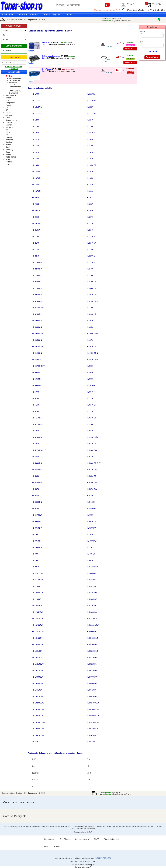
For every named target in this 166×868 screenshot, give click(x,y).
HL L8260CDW (93, 709)
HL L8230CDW (38, 703)
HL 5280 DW (92, 450)
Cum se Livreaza (82, 839)
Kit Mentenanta (15, 87)
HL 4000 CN (37, 321)
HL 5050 (90, 379)
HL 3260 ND (92, 314)
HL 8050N (36, 567)
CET (7, 100)
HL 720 (90, 547)
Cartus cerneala (15, 80)
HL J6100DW (37, 580)
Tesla (8, 159)
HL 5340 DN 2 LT (94, 463)
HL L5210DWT (38, 664)
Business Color (12, 95)
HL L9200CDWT (39, 722)
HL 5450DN (91, 508)
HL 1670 (90, 172)
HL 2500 (90, 275)
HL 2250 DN (37, 262)
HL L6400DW (37, 683)
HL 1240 (90, 120)
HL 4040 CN (37, 327)
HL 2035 (35, 204)
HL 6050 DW (37, 528)
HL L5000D (91, 632)
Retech (8, 145)
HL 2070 (90, 217)
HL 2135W (36, 230)
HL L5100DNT (92, 638)
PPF (89, 780)
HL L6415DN (92, 690)
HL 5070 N (91, 392)
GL (33, 766)
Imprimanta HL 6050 (36, 20)
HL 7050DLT (92, 541)
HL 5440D (91, 502)
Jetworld (9, 115)
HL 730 (35, 554)
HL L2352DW (92, 593)
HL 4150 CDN (92, 353)
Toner (11, 89)
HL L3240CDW (93, 625)
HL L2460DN (92, 612)
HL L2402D (91, 606)
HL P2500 (36, 742)
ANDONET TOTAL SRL (103, 858)
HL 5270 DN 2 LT (39, 450)
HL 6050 (90, 515)
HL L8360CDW (93, 716)
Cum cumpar (49, 839)
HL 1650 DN (92, 165)
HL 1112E (36, 100)
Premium (9, 140)
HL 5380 (35, 496)
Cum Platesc (65, 839)
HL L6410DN (37, 690)
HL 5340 (35, 457)
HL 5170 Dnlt (37, 424)
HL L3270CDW (38, 632)
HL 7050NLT (37, 547)
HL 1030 (35, 94)
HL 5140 (35, 405)
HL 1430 (90, 139)
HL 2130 (90, 223)
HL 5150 (35, 411)
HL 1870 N (36, 191)
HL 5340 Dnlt (37, 470)
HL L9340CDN (38, 729)
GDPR (97, 839)
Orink (8, 132)
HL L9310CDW (93, 722)
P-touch (35, 780)
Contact (69, 15)
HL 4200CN (37, 360)
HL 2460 (90, 269)
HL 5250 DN (37, 437)
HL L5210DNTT (38, 657)
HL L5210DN (37, 651)
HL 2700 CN (92, 282)
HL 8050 (90, 560)
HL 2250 (35, 256)
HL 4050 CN (37, 340)
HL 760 (35, 560)
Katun (8, 118)
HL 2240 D (91, 249)
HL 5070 (35, 392)
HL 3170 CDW (38, 308)
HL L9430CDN (93, 729)
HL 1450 (90, 146)
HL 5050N (91, 385)
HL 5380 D (91, 496)
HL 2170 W (91, 243)
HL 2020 (90, 191)
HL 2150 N (91, 236)
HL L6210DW (37, 670)
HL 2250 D (91, 256)
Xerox (8, 164)
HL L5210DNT (92, 651)
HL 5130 (90, 398)
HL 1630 (35, 159)
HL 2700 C (36, 282)
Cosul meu (157, 4)
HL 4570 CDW (92, 360)
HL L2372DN (37, 606)
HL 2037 (90, 204)
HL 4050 (90, 327)
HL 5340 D (91, 457)
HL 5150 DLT (37, 418)
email (142, 32)
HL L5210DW (92, 657)
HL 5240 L (91, 431)
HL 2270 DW (37, 269)
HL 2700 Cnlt (37, 288)
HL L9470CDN (38, 735)
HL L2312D (91, 586)
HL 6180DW (92, 528)
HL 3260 (90, 308)
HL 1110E (91, 94)
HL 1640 (90, 159)
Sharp (8, 152)
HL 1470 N (91, 152)
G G (7, 108)
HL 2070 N (36, 223)
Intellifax (35, 773)
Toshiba (9, 162)
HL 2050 (35, 217)
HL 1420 (35, 139)
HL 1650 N (36, 172)
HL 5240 (35, 431)
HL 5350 (35, 476)
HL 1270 (35, 133)
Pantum (9, 137)
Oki (7, 130)
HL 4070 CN (92, 347)
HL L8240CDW (93, 703)
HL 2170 (35, 243)
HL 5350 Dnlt (92, 483)
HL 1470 (35, 152)
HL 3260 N (36, 314)
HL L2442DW (37, 612)
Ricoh (8, 147)
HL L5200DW (37, 645)
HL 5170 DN (92, 418)
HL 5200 (90, 424)
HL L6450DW (92, 696)
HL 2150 (35, 236)
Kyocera (9, 122)
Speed (8, 154)
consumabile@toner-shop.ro (83, 865)
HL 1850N (36, 185)
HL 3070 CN (37, 295)
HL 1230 (35, 120)
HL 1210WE (91, 100)
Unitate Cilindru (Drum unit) (15, 92)
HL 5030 (90, 366)
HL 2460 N (36, 275)
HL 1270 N (91, 133)
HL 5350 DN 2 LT (39, 483)
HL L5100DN (37, 638)
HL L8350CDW (38, 716)
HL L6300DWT (93, 677)
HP (7, 110)
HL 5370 (35, 489)
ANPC (47, 846)
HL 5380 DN (37, 502)
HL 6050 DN (92, 521)
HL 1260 (90, 126)
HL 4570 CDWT (38, 366)
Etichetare (13, 83)
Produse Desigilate (51, 15)
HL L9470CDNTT (94, 735)
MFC (89, 773)
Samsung (9, 150)
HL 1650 (35, 165)
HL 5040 (90, 372)
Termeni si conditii (112, 839)
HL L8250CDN (38, 709)
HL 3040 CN (92, 288)
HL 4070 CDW (38, 347)
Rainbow (9, 142)
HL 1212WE (37, 107)
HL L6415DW (37, 696)
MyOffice (9, 127)
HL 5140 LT (91, 405)
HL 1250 (35, 126)
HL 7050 (90, 534)
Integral (8, 113)
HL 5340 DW (92, 470)
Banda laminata (15, 78)
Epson (8, 105)
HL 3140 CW (37, 301)
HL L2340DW (37, 593)
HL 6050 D (36, 521)
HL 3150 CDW (92, 301)
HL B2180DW (37, 573)
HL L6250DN (92, 670)
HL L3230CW (37, 625)
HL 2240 (35, 249)
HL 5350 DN (92, 476)
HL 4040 (90, 321)
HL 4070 (90, 340)
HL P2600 (91, 742)
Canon (8, 98)
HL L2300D (36, 586)
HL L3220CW (92, 619)
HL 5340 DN (37, 463)
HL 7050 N (36, 541)
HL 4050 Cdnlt (92, 334)
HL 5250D (36, 444)
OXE (7, 135)
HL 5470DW (37, 515)
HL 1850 (90, 178)
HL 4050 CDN (38, 334)
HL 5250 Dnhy (92, 437)
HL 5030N (36, 372)
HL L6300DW (37, 677)
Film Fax (12, 85)
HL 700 (35, 534)
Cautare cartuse (8, 20)
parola (143, 41)
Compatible (10, 103)
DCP (34, 759)
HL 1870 (90, 185)
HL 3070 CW (92, 295)
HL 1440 (35, 146)
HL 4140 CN (37, 353)
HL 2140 (90, 230)
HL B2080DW (92, 567)
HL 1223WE (91, 113)
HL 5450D (36, 508)
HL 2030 (35, 198)
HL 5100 (35, 398)
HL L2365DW (92, 599)
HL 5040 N (36, 379)
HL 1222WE (37, 113)
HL (25, 20)
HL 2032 (90, 198)
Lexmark (9, 125)
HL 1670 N (36, 178)
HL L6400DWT (93, 683)
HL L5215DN (92, 664)
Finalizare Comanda (28, 15)
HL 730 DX (91, 554)
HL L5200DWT (93, 645)
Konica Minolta (11, 120)
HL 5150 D (91, 411)
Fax (88, 759)
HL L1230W (91, 580)
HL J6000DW (92, 573)
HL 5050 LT (37, 385)
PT (33, 787)
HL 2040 (90, 211)
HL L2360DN (37, 599)
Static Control (11, 157)
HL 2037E (36, 211)
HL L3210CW (37, 619)
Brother (20, 20)
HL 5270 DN (92, 444)
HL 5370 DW (92, 489)
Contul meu (132, 4)
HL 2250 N (91, 262)
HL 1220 (90, 107)
